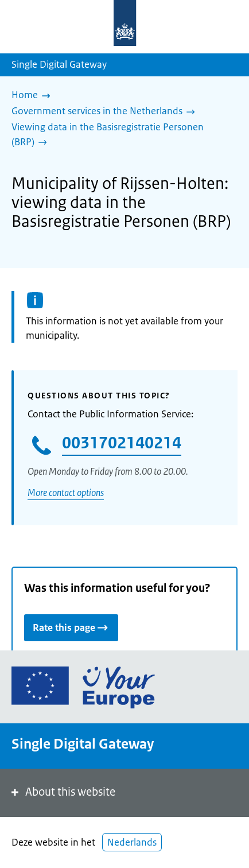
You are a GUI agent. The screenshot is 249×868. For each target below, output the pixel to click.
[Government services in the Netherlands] (106, 112)
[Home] (34, 96)
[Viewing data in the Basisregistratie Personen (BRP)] (120, 135)
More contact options (66, 493)
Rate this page (71, 627)
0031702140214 (122, 443)
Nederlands (132, 842)
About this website (62, 792)
